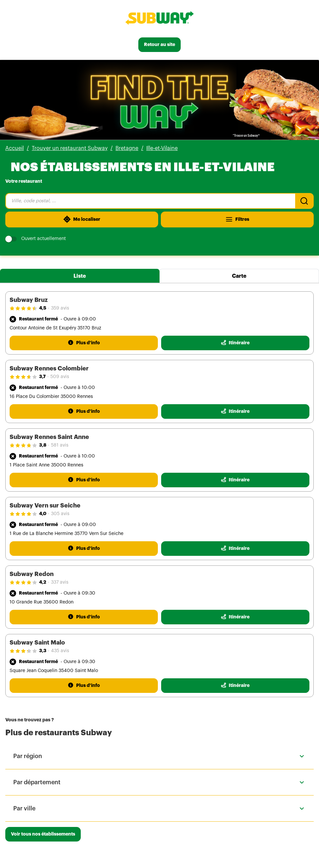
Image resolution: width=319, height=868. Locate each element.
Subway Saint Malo (37, 643)
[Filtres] (237, 219)
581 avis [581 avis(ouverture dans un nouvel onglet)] (60, 445)
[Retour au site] (159, 45)
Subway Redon (32, 574)
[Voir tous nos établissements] (43, 834)
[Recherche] (304, 201)
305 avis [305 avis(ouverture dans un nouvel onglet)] (60, 514)
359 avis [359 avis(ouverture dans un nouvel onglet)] (60, 308)
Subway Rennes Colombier (49, 368)
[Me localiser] (82, 219)
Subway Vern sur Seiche (45, 506)
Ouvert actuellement (36, 239)
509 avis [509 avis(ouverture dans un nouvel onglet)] (60, 377)
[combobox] (150, 201)
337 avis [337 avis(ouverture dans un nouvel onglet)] (60, 582)
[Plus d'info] (84, 343)
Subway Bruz (29, 300)
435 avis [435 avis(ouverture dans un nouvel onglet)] (60, 651)
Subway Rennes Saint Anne (49, 437)
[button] (159, 756)
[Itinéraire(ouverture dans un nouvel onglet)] (235, 343)
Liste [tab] (80, 276)
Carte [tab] (239, 276)
